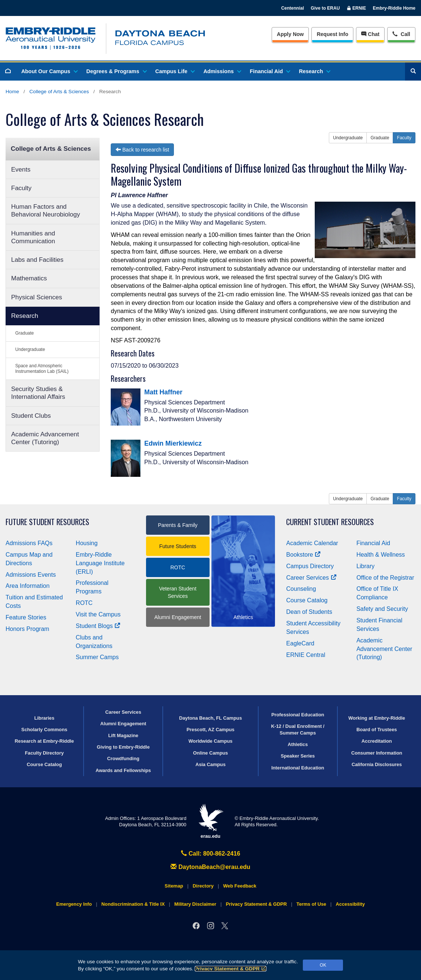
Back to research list (142, 150)
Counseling (301, 589)
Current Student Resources (330, 522)
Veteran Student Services (178, 592)
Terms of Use (311, 904)
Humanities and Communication (33, 237)
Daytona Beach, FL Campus (211, 718)
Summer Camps (97, 657)
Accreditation (377, 741)
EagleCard (300, 643)
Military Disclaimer (195, 904)
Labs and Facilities (37, 260)
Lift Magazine (123, 735)
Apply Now (290, 34)
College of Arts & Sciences (59, 92)
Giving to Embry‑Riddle (123, 747)
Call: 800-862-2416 (211, 854)
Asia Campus (211, 764)
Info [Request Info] (332, 34)
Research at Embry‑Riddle (44, 741)
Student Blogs (98, 626)
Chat (370, 34)
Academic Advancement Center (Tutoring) (45, 438)
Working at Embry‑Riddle (377, 718)
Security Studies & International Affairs (38, 393)
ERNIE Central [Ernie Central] (306, 655)
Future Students (178, 546)
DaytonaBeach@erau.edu (210, 867)
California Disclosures (377, 764)
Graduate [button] (380, 138)
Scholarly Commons (44, 730)
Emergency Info (74, 904)
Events (21, 170)
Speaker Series (298, 756)
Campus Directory (310, 566)
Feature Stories (26, 617)
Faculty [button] (404, 138)
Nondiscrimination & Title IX (133, 904)
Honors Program (27, 629)
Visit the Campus (98, 614)
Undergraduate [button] (348, 138)
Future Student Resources (47, 522)
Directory (203, 886)
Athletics (298, 744)
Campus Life (175, 71)
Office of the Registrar (385, 578)
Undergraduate (30, 349)
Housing (87, 543)
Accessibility (350, 904)
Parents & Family (178, 525)
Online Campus (211, 753)
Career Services (311, 578)
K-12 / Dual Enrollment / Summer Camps (298, 729)
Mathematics (29, 278)
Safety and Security (382, 609)
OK (323, 965)
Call (401, 34)
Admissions (222, 71)
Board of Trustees (377, 730)
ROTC (84, 603)
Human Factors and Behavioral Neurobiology (46, 211)
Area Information (27, 586)
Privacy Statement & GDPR (231, 969)
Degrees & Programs (116, 71)
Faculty (21, 188)
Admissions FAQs (29, 543)
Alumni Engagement (178, 617)
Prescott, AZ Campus (211, 730)
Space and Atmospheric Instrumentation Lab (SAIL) (42, 369)
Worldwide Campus (211, 741)
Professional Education (298, 715)
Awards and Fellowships (123, 770)
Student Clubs (31, 416)
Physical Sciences (37, 297)
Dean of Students (309, 612)
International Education (298, 768)
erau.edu (211, 821)
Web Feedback (240, 886)
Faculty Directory (44, 753)
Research (314, 71)
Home (12, 92)
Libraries (44, 718)
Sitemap (174, 886)
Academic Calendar (312, 543)
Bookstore (303, 555)
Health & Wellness (380, 555)
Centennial (293, 8)
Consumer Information (377, 753)
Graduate (25, 333)
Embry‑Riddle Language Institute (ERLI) (100, 563)
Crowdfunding (123, 758)
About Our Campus (49, 71)
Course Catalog (307, 600)
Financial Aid (270, 71)
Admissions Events (31, 575)
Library (365, 566)
